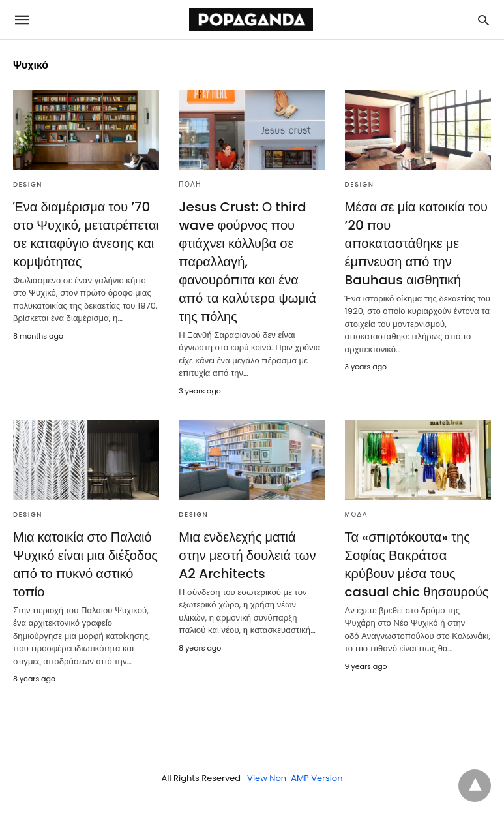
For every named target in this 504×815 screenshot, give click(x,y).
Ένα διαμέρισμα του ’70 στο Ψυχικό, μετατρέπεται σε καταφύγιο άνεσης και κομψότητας (86, 234)
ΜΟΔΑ (356, 515)
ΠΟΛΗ (190, 184)
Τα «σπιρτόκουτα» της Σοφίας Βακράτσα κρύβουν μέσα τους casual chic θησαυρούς (417, 564)
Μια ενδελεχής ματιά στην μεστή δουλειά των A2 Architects (247, 555)
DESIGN (28, 184)
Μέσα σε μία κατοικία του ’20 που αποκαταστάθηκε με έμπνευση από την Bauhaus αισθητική (416, 243)
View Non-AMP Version (295, 778)
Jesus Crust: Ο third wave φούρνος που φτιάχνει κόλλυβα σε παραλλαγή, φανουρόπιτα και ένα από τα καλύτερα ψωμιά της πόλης (247, 262)
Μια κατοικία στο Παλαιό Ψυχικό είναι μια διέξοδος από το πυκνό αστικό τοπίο (85, 564)
